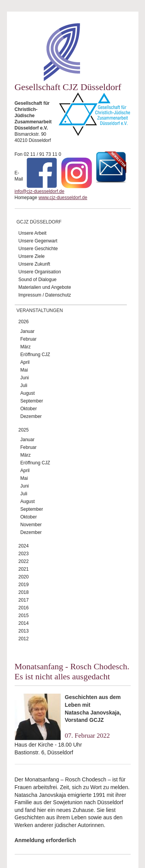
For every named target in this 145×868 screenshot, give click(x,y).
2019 (24, 585)
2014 (24, 623)
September (32, 401)
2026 (24, 322)
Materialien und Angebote (45, 287)
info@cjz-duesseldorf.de (40, 191)
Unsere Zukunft (34, 264)
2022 (24, 561)
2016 (24, 608)
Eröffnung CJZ (35, 355)
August (28, 393)
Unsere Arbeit (33, 233)
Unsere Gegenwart (38, 241)
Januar (28, 331)
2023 (24, 554)
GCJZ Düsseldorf (39, 222)
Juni (25, 378)
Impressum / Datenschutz (45, 295)
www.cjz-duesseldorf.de (63, 198)
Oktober (29, 409)
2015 (24, 616)
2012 (24, 639)
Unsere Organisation (40, 272)
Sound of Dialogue (38, 280)
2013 (24, 631)
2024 (24, 546)
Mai (24, 370)
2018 (24, 592)
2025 (24, 430)
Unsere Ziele (32, 256)
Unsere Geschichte (38, 249)
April (25, 362)
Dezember (31, 416)
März (26, 347)
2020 (24, 577)
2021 (24, 569)
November (31, 525)
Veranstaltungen (40, 310)
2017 (24, 600)
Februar (29, 339)
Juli (24, 385)
